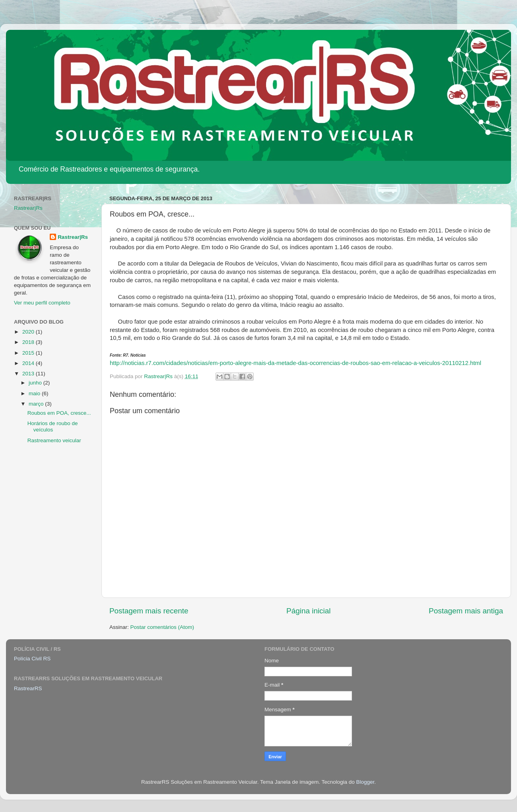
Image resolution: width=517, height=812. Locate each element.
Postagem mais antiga (466, 611)
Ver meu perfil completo (42, 303)
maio (35, 393)
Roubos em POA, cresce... (59, 413)
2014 (29, 363)
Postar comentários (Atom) (162, 627)
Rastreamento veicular (54, 440)
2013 (29, 374)
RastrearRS (28, 688)
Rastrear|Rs (28, 208)
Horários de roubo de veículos (53, 426)
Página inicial (308, 611)
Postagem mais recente (149, 611)
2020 (29, 332)
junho (36, 383)
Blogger (365, 782)
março (37, 404)
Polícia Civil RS (32, 659)
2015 (29, 353)
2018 (29, 342)
